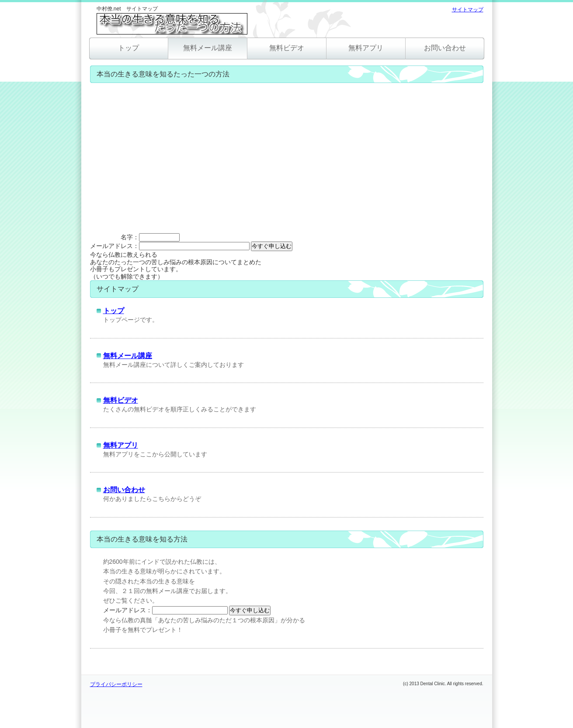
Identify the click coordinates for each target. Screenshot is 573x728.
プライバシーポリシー (116, 684)
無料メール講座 (208, 48)
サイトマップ (468, 10)
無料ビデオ (287, 48)
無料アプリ (366, 48)
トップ (128, 48)
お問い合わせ (445, 48)
